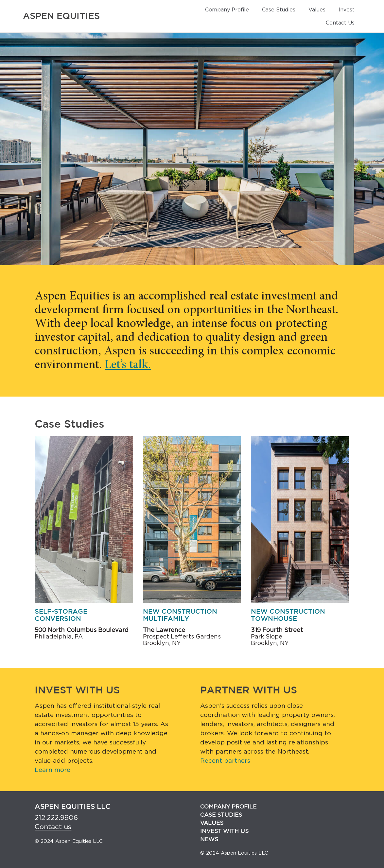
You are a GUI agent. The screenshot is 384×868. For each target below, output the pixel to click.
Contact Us (340, 23)
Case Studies (279, 10)
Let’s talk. (128, 365)
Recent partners (225, 761)
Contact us (53, 827)
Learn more (52, 770)
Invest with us (224, 831)
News (209, 839)
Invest (347, 10)
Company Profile (227, 10)
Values (317, 10)
